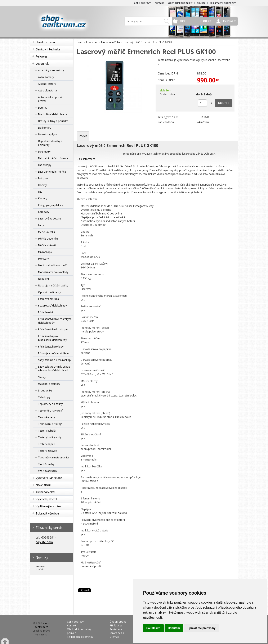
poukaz (201, 3)
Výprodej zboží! (46, 499)
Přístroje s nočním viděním (54, 353)
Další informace (86, 159)
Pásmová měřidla (48, 299)
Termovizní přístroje (50, 424)
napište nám (44, 542)
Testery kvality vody (50, 437)
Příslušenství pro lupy (51, 347)
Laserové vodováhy (50, 219)
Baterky (43, 108)
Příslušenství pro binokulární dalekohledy (52, 338)
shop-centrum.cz (42, 625)
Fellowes (42, 56)
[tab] (83, 136)
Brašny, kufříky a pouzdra (53, 121)
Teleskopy (44, 397)
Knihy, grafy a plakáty (51, 205)
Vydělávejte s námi (49, 506)
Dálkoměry (45, 128)
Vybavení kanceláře (49, 478)
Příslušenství (45, 312)
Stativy (42, 377)
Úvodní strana (45, 42)
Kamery (43, 198)
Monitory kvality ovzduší (52, 265)
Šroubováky (45, 391)
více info (40, 569)
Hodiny (42, 185)
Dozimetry (44, 152)
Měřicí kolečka (46, 232)
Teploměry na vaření (50, 411)
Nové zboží (43, 485)
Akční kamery (46, 77)
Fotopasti (44, 178)
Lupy (41, 225)
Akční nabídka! (45, 492)
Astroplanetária (47, 90)
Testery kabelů (47, 431)
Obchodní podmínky (180, 3)
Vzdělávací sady (48, 471)
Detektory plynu (48, 134)
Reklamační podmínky (223, 3)
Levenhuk (42, 64)
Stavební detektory (49, 384)
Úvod (79, 42)
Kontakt (159, 3)
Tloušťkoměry (46, 464)
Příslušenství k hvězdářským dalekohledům (55, 321)
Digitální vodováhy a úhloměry (50, 143)
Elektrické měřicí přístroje (53, 158)
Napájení (43, 279)
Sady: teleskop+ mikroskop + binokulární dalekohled (54, 369)
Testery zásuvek (48, 451)
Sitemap (115, 637)
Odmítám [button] (174, 628)
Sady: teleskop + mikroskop (54, 360)
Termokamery (46, 417)
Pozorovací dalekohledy (52, 306)
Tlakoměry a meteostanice (54, 457)
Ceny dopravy (142, 3)
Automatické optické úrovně (50, 99)
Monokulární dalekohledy (53, 272)
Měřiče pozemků (48, 239)
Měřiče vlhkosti (47, 245)
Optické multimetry (49, 292)
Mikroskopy (45, 252)
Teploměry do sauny (50, 404)
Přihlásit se (116, 625)
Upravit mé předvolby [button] (201, 628)
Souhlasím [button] (153, 628)
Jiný (40, 192)
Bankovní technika (48, 49)
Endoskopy (45, 165)
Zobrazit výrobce (47, 513)
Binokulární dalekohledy (52, 114)
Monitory (43, 259)
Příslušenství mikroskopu (53, 329)
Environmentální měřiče (52, 172)
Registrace (116, 629)
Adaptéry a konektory (51, 70)
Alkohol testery (47, 84)
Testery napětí (47, 444)
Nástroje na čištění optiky (53, 285)
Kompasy (44, 212)
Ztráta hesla (117, 633)
